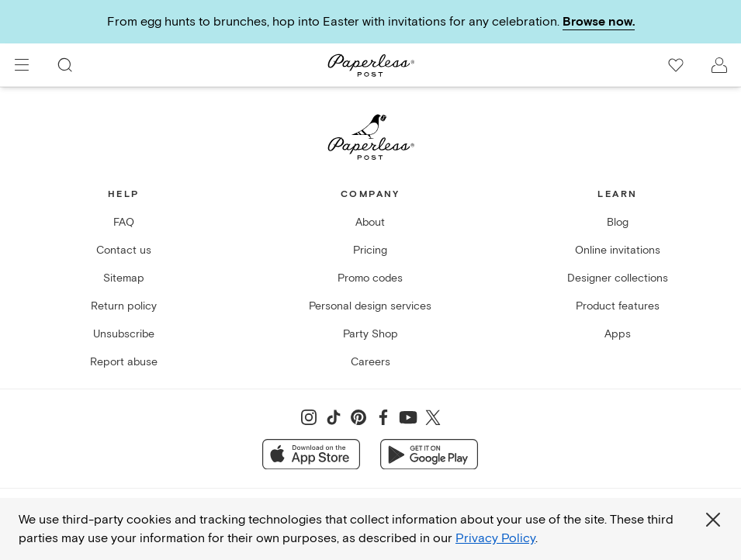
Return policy (124, 306)
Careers (370, 362)
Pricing (370, 250)
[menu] (22, 65)
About (370, 222)
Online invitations (618, 250)
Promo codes (370, 278)
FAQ (124, 222)
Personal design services (370, 306)
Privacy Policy (495, 538)
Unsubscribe (124, 334)
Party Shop (370, 334)
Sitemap (124, 278)
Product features (618, 306)
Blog (618, 222)
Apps (618, 334)
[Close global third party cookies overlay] (713, 520)
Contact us (124, 250)
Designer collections (618, 278)
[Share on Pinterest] (358, 417)
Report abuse (124, 362)
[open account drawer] (719, 65)
